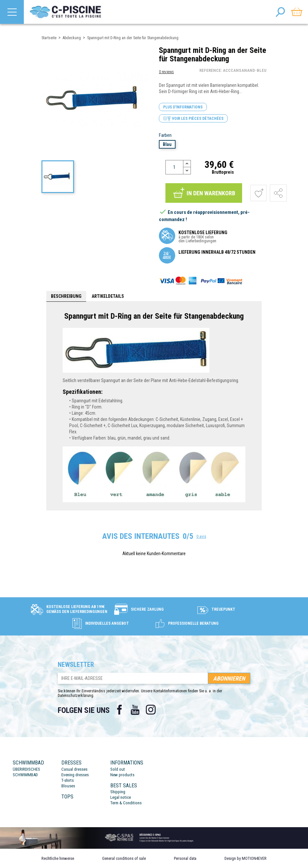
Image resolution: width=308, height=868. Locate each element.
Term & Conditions (126, 803)
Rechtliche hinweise (58, 858)
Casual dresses (74, 769)
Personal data (185, 858)
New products (122, 775)
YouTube (135, 710)
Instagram (151, 710)
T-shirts (68, 780)
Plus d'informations (183, 107)
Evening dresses (75, 775)
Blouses (68, 786)
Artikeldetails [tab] (108, 296)
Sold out (118, 769)
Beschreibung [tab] (66, 296)
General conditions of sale (124, 858)
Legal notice (121, 797)
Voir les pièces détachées (193, 119)
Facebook (119, 710)
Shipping (118, 792)
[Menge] (174, 167)
